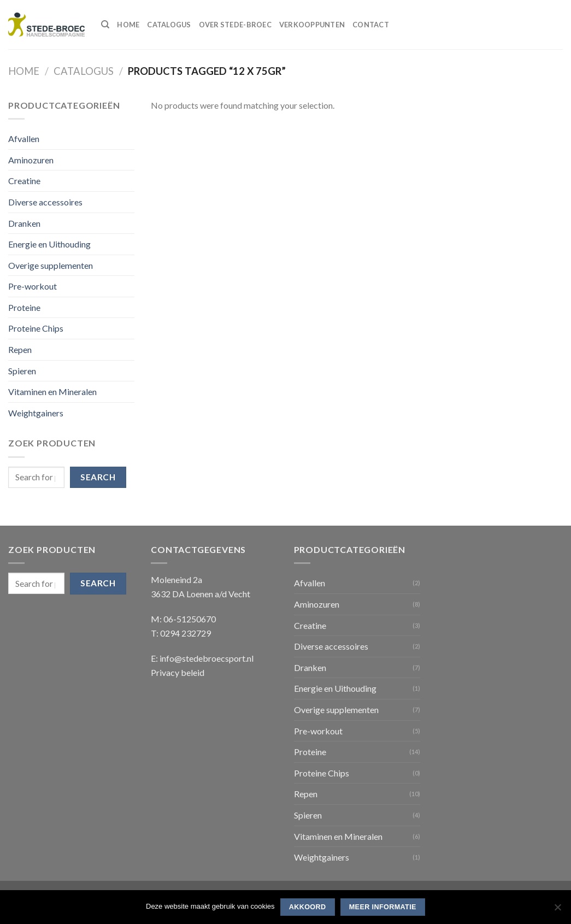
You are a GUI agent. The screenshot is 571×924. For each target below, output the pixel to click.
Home (128, 25)
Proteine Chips (36, 328)
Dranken (24, 223)
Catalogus (169, 25)
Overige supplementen (51, 265)
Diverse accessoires (45, 202)
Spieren (22, 371)
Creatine (24, 181)
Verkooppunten (312, 25)
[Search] (105, 25)
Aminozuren (31, 160)
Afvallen (24, 139)
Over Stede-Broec (235, 25)
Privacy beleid (178, 672)
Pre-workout (33, 286)
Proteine (24, 307)
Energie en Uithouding (49, 244)
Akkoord (308, 907)
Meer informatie (383, 907)
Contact (371, 25)
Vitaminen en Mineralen (52, 392)
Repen (20, 349)
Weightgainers (36, 413)
